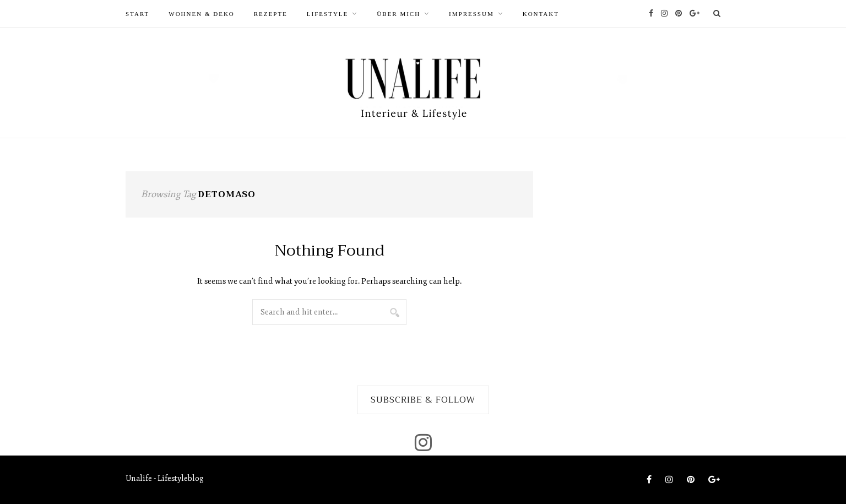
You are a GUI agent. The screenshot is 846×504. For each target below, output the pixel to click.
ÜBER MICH (398, 14)
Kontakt (541, 14)
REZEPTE (271, 14)
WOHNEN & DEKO (201, 14)
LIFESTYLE (327, 14)
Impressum (471, 14)
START (137, 14)
